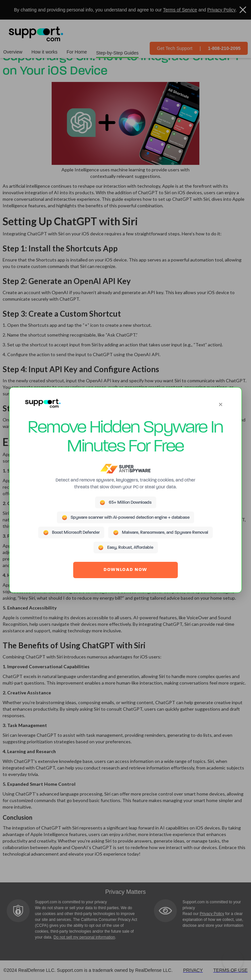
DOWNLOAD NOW (125, 570)
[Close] (221, 404)
